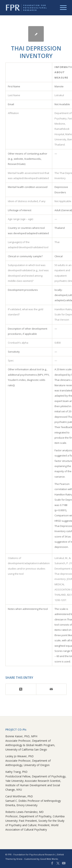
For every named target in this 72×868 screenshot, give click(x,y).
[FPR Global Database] (30, 8)
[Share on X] (21, 689)
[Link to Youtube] (64, 863)
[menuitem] (61, 8)
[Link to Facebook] (52, 863)
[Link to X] (58, 863)
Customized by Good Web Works (41, 859)
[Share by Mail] (51, 689)
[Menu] (61, 8)
